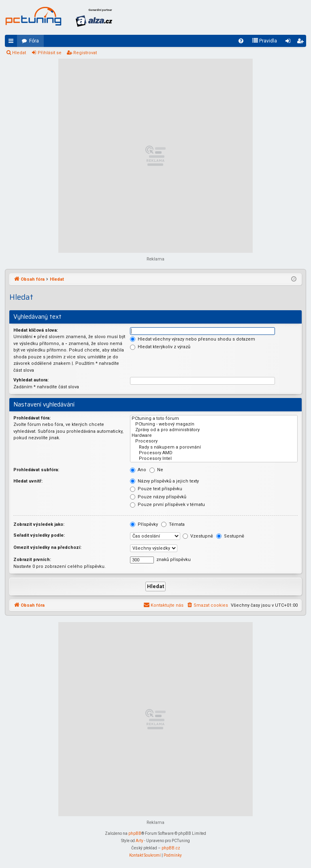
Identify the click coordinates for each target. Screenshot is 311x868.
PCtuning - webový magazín (214, 424)
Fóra (34, 41)
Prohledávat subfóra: (36, 470)
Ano (138, 470)
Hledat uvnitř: (28, 481)
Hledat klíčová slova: (36, 330)
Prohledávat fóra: (32, 418)
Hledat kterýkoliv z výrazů (160, 347)
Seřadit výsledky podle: (39, 535)
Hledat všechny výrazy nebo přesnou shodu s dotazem (193, 339)
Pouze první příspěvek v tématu (167, 505)
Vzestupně (198, 536)
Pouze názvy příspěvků (158, 497)
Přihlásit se (50, 53)
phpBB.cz (171, 848)
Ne (156, 470)
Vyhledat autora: (31, 380)
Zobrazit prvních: (32, 560)
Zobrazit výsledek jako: (39, 524)
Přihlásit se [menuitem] (290, 42)
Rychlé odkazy (13, 42)
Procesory (214, 441)
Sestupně (230, 536)
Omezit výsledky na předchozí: (47, 547)
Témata (173, 524)
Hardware (214, 436)
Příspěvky (144, 524)
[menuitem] (241, 41)
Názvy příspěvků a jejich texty (164, 481)
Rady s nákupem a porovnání (214, 447)
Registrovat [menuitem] (302, 42)
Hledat (19, 53)
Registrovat (85, 53)
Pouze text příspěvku (156, 489)
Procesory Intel (214, 459)
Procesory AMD (214, 453)
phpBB (135, 833)
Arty (140, 841)
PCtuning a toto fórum (214, 419)
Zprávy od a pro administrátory (214, 430)
